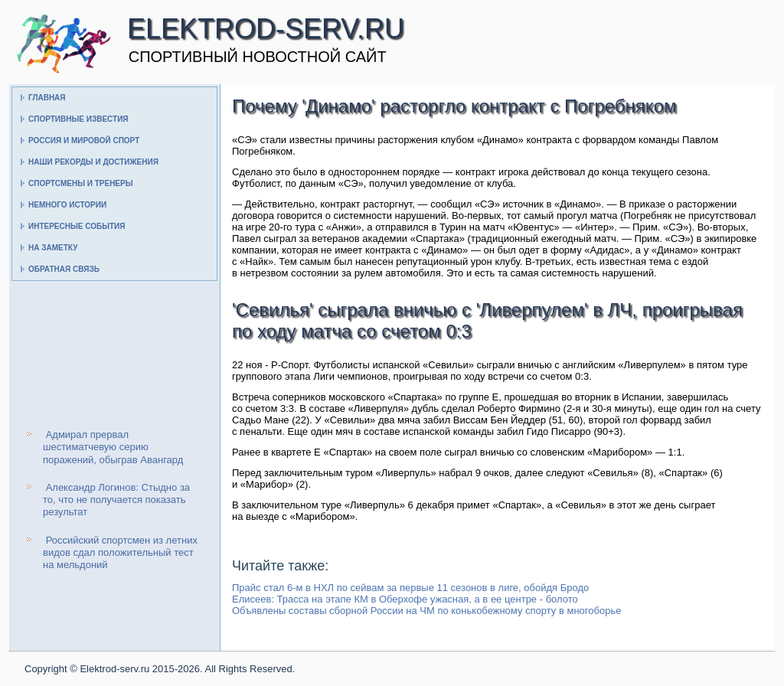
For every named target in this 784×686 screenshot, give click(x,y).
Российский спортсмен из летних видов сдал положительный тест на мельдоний (120, 553)
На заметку (53, 248)
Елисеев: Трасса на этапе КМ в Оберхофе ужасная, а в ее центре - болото (405, 599)
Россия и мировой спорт (84, 140)
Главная (47, 98)
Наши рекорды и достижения (93, 162)
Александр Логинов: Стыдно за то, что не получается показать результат (116, 500)
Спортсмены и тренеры (80, 183)
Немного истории (67, 205)
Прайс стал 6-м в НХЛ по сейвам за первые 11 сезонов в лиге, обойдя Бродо (410, 588)
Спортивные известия (78, 119)
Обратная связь (64, 269)
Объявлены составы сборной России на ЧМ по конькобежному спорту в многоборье (426, 611)
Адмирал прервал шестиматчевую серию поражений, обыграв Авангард (113, 447)
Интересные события (77, 226)
